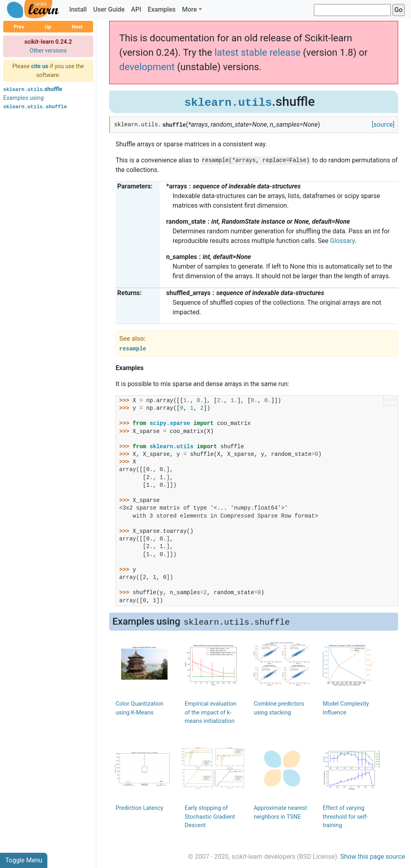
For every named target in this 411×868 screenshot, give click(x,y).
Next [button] (77, 27)
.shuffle (33, 89)
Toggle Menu (24, 860)
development (147, 67)
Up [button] (48, 27)
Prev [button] (19, 27)
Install (78, 9)
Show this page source (373, 857)
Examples (162, 9)
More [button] (189, 9)
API (136, 9)
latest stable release (257, 53)
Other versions (48, 51)
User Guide (109, 9)
